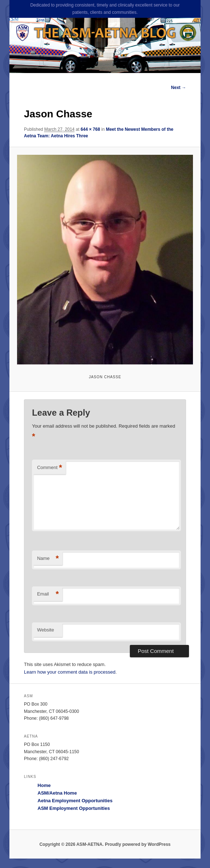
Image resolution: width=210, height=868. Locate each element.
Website (46, 630)
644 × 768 (90, 129)
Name (48, 559)
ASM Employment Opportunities (74, 808)
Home (44, 785)
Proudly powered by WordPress (138, 844)
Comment (50, 468)
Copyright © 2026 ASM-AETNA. (72, 844)
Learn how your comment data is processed (70, 672)
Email (48, 594)
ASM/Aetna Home (57, 793)
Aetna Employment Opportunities (75, 801)
